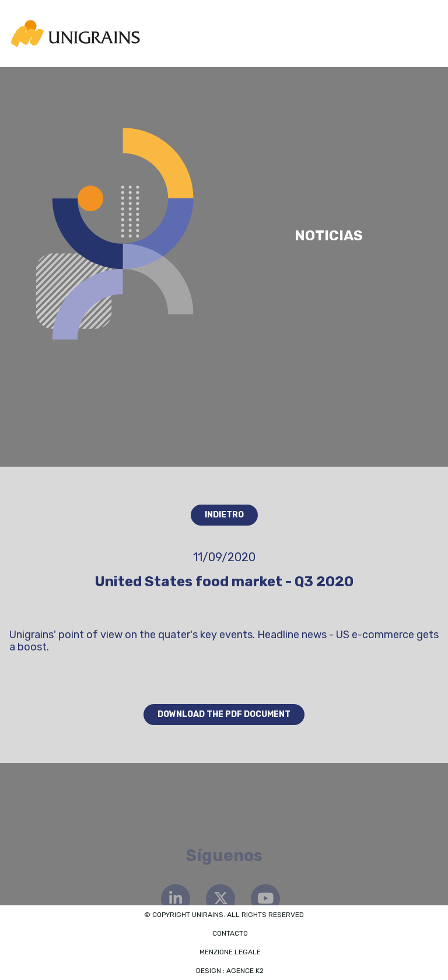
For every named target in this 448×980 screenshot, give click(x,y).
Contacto (230, 933)
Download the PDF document (224, 714)
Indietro (224, 515)
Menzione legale (230, 952)
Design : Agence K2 (230, 971)
